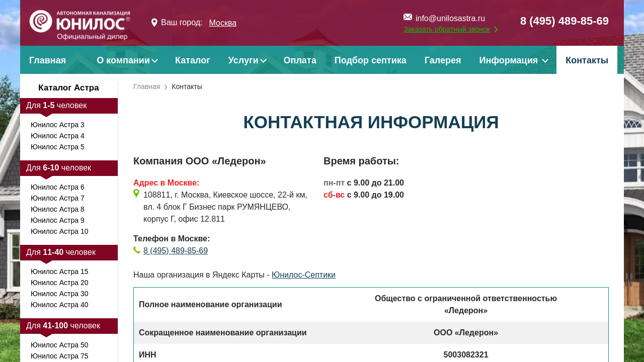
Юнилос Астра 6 (58, 187)
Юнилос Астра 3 (58, 125)
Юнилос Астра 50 (59, 345)
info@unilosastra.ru (450, 18)
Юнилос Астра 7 (58, 198)
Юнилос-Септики (304, 275)
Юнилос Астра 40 (59, 305)
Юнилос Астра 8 (58, 209)
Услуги (244, 60)
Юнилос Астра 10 (59, 231)
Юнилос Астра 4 (58, 136)
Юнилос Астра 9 (58, 220)
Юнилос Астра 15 (59, 271)
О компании (123, 60)
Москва (223, 23)
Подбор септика (371, 60)
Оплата (300, 60)
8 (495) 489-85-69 (565, 21)
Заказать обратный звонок (447, 29)
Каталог (193, 60)
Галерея (443, 60)
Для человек (56, 105)
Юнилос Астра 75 (59, 356)
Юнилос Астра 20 (59, 283)
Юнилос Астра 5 (58, 147)
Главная (48, 60)
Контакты (587, 60)
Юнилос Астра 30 (59, 294)
